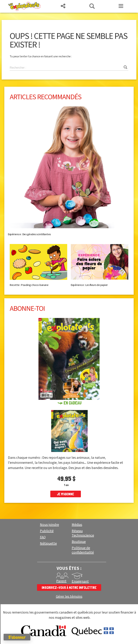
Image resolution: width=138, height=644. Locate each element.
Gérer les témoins (69, 597)
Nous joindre (49, 525)
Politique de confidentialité (83, 550)
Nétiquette (48, 544)
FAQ (43, 537)
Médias (77, 525)
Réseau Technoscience (83, 533)
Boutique (79, 542)
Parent (61, 581)
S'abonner (17, 637)
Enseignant (80, 581)
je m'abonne (65, 494)
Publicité (47, 531)
